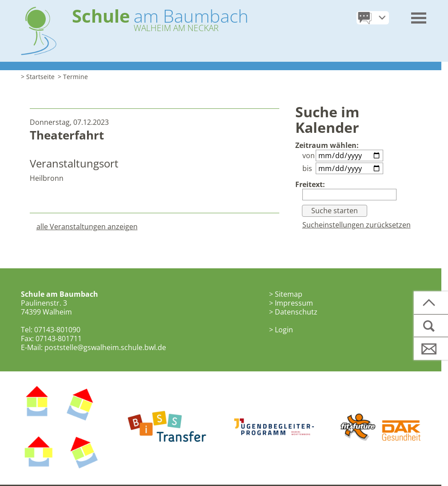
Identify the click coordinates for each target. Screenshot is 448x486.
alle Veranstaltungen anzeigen (87, 227)
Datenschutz (296, 312)
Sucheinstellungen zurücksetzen (357, 225)
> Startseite (38, 77)
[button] (419, 15)
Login (284, 330)
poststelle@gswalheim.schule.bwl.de (105, 347)
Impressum (294, 303)
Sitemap (289, 294)
